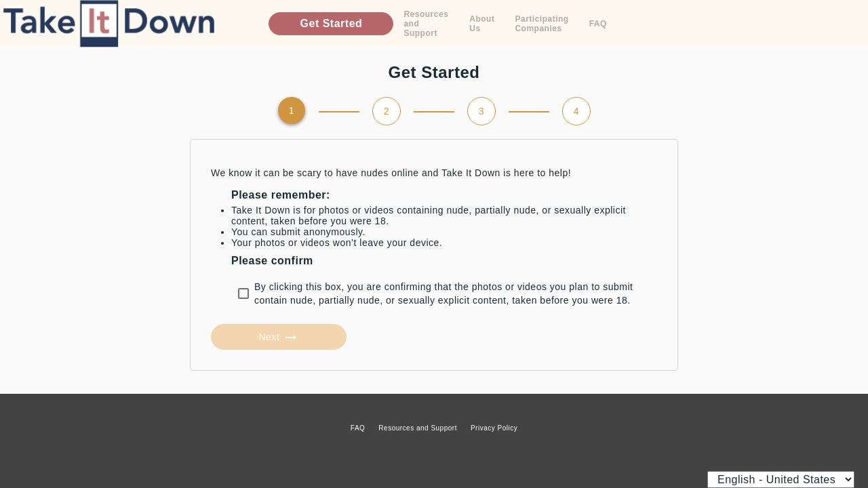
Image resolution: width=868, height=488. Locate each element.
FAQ (598, 24)
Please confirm (272, 261)
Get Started (332, 23)
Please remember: (281, 195)
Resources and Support (426, 24)
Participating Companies (541, 24)
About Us (482, 24)
